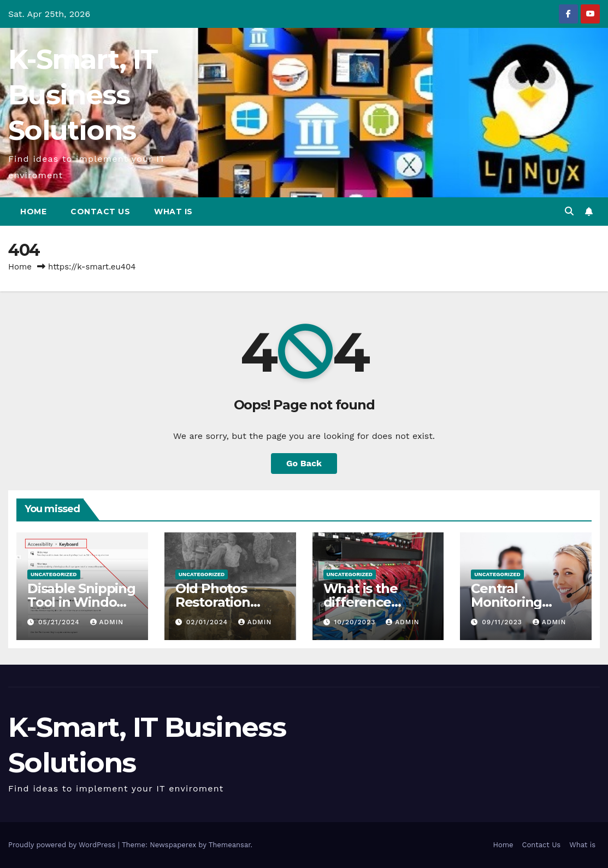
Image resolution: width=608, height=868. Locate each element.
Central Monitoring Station (506, 602)
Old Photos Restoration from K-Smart (219, 602)
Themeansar (230, 845)
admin (107, 622)
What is (173, 212)
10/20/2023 (356, 622)
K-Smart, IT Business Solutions (83, 95)
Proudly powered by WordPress (63, 845)
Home (33, 212)
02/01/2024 (208, 622)
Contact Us (100, 212)
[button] (569, 211)
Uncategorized (54, 574)
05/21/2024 (60, 622)
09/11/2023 (503, 622)
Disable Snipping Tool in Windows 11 (81, 602)
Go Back (304, 463)
